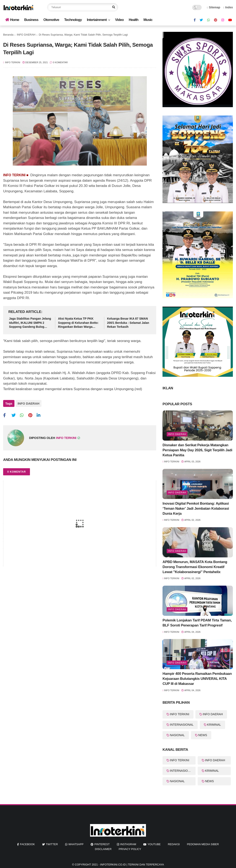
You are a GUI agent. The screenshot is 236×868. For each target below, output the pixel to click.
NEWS (203, 735)
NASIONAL (177, 735)
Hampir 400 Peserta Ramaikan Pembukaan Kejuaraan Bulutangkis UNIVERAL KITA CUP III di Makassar (197, 679)
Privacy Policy (130, 849)
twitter (52, 844)
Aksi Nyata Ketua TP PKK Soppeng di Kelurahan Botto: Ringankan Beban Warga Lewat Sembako (78, 323)
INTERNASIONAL (182, 725)
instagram (128, 844)
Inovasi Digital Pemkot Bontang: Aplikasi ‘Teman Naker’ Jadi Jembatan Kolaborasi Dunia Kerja (196, 509)
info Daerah (177, 434)
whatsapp (76, 844)
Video (119, 20)
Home (12, 20)
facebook (27, 844)
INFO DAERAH (26, 35)
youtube (154, 844)
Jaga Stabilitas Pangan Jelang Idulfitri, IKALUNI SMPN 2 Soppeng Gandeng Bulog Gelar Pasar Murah (30, 323)
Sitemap (214, 7)
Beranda (8, 35)
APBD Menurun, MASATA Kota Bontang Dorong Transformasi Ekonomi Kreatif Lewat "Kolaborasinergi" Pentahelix (195, 567)
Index (228, 7)
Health (134, 20)
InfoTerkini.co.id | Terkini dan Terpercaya (132, 865)
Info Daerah (177, 493)
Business (31, 20)
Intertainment (97, 20)
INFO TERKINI (179, 714)
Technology (73, 20)
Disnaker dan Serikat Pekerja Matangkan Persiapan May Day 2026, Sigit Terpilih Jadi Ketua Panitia (197, 450)
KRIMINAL (214, 725)
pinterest (102, 844)
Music (148, 20)
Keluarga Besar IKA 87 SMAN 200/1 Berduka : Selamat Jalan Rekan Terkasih (128, 323)
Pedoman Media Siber (203, 844)
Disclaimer (103, 849)
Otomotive (51, 20)
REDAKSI (174, 844)
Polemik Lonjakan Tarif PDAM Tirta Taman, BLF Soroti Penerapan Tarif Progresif (197, 623)
